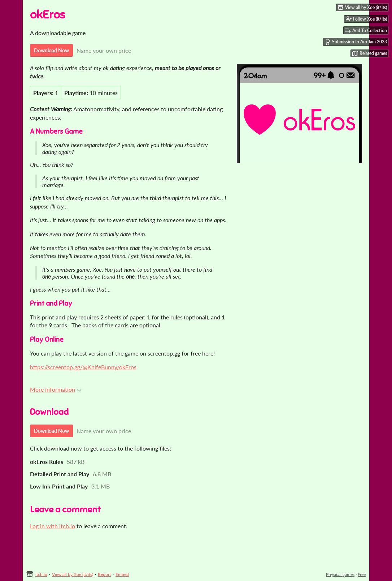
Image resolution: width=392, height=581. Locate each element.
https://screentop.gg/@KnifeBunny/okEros (83, 367)
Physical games (340, 574)
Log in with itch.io (53, 526)
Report (104, 574)
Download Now (51, 50)
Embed (122, 574)
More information (56, 389)
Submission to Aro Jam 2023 (356, 42)
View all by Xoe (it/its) (73, 574)
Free (362, 574)
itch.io (41, 574)
